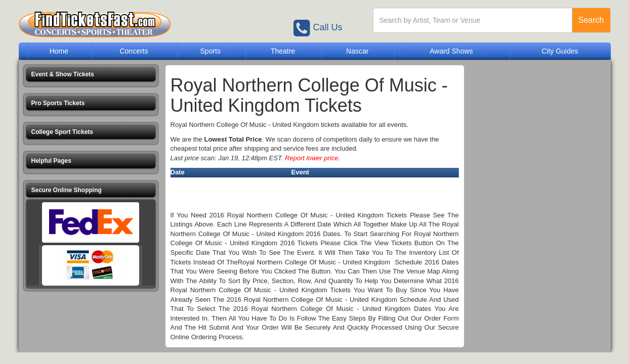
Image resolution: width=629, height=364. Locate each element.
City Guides (560, 51)
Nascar (357, 51)
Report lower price (312, 158)
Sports (211, 51)
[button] (91, 75)
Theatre (283, 51)
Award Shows (451, 51)
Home (59, 51)
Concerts (134, 51)
